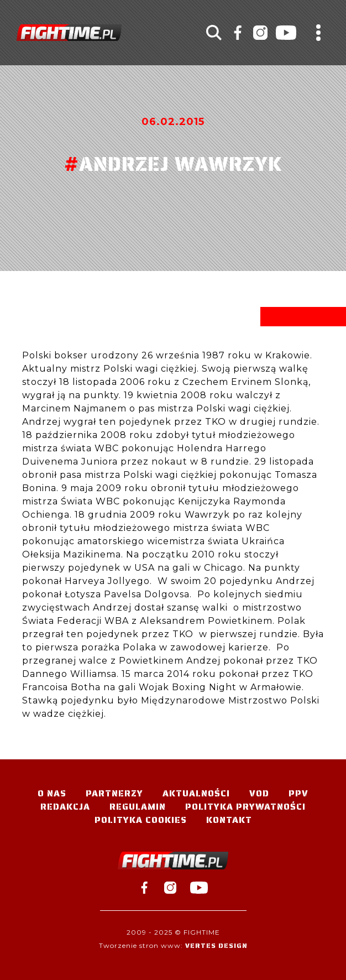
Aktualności (196, 793)
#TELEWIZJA (69, 33)
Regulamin (138, 807)
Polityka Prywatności (245, 807)
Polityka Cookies (141, 820)
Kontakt (229, 820)
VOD (259, 793)
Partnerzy (114, 793)
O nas (52, 793)
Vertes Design (216, 945)
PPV (298, 793)
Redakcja (65, 807)
